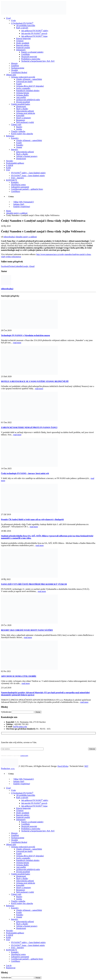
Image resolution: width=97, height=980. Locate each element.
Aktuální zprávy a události (26, 237)
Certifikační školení (19, 72)
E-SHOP (10, 165)
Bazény (19, 127)
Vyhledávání (6, 712)
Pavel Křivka (63, 766)
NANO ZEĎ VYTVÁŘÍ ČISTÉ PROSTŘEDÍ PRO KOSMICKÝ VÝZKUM (34, 584)
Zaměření (15, 66)
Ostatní (19, 147)
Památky (20, 145)
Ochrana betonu (23, 93)
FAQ (8, 170)
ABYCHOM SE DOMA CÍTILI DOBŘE (19, 676)
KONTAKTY (12, 180)
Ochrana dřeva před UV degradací (30, 86)
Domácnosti (21, 106)
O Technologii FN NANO (22, 23)
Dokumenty (21, 50)
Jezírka (19, 129)
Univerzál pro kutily (24, 82)
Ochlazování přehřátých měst (28, 100)
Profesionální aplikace (15, 163)
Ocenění (14, 70)
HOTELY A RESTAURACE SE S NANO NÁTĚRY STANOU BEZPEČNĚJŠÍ (35, 381)
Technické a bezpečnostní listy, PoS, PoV (38, 61)
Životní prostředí (23, 102)
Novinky (10, 161)
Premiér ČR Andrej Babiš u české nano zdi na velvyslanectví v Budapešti (32, 519)
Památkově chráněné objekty (28, 91)
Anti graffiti (21, 97)
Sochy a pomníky (23, 88)
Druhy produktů (23, 43)
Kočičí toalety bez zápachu (22, 134)
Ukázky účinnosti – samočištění (29, 79)
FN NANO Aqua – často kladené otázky (28, 176)
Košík (8, 168)
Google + (26, 266)
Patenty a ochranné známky (32, 52)
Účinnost (20, 41)
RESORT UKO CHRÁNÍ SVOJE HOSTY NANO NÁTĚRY (27, 630)
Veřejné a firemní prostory (27, 156)
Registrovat (11, 968)
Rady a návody (22, 28)
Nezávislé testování (29, 57)
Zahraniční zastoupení (20, 187)
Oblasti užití (11, 75)
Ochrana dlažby (23, 95)
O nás (13, 20)
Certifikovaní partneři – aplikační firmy (27, 189)
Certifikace (16, 191)
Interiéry (15, 149)
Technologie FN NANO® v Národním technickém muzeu (25, 335)
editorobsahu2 (9, 237)
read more (17, 343)
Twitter (12, 266)
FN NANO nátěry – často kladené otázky (28, 173)
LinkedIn (18, 266)
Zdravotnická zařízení (25, 111)
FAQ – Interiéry (18, 178)
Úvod (8, 18)
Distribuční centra (18, 185)
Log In (9, 965)
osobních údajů (24, 756)
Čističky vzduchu (18, 131)
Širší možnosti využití (25, 122)
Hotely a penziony (24, 118)
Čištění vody (16, 125)
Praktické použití (23, 48)
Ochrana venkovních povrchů (23, 77)
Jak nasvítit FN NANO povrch (34, 33)
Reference (10, 136)
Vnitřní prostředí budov (21, 104)
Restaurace (21, 120)
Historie (14, 63)
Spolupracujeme (18, 68)
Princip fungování (23, 38)
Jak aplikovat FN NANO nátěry (35, 31)
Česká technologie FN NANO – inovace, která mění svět (25, 473)
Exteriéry (15, 138)
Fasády (19, 84)
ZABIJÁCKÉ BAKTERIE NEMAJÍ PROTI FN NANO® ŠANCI (29, 427)
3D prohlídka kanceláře (26, 25)
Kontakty (15, 182)
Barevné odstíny (23, 45)
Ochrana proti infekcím (26, 113)
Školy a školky (22, 109)
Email (32, 266)
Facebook (5, 266)
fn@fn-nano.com (20, 727)
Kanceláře (20, 115)
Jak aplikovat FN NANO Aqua (34, 36)
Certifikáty (26, 54)
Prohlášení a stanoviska (31, 59)
